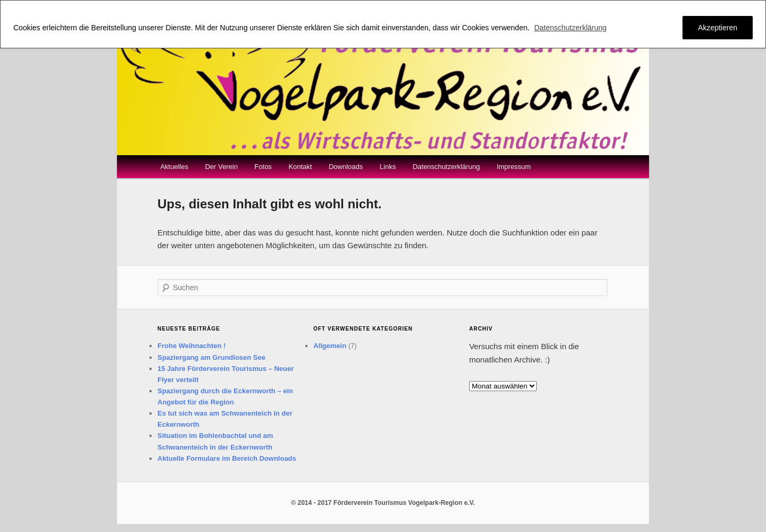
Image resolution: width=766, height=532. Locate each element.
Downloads (346, 167)
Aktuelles (174, 167)
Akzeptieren (718, 28)
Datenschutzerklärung (570, 28)
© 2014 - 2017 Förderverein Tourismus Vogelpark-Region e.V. (383, 503)
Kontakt (300, 167)
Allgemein (330, 346)
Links (388, 167)
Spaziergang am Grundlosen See (211, 357)
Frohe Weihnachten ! (191, 346)
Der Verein (221, 167)
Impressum (514, 167)
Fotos (263, 167)
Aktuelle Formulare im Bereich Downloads (227, 458)
